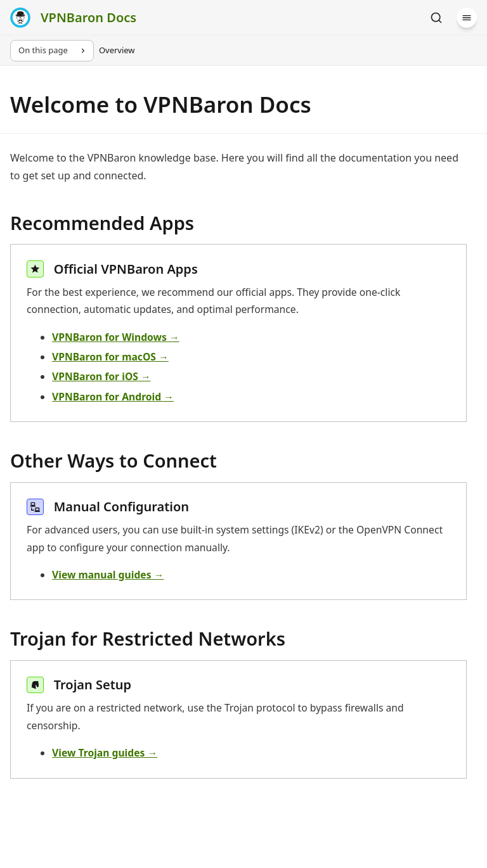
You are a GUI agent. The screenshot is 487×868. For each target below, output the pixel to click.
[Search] (436, 18)
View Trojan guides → (105, 753)
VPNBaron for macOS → (110, 357)
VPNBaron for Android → (113, 397)
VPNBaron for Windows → (116, 337)
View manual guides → (108, 575)
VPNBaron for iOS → (101, 376)
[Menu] (467, 18)
